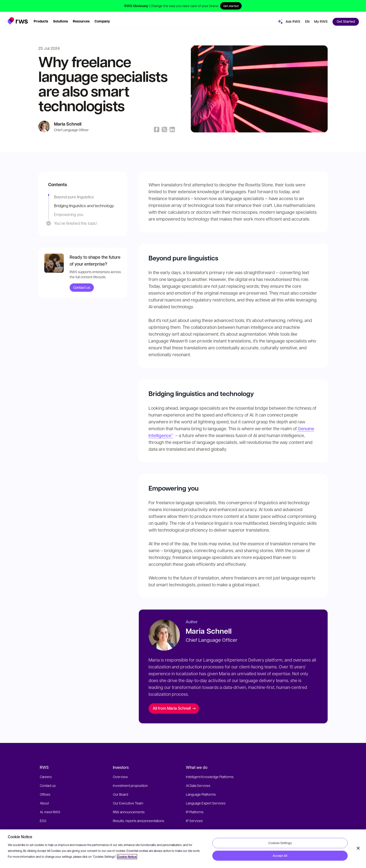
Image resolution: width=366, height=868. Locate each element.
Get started (231, 6)
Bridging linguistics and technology (84, 206)
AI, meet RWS (50, 812)
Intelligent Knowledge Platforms (210, 777)
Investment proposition (130, 785)
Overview (120, 777)
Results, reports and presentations (139, 821)
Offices (45, 794)
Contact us (82, 287)
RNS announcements (129, 812)
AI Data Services (198, 785)
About (44, 803)
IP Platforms (195, 812)
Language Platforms (201, 794)
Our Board (120, 794)
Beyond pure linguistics (74, 197)
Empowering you (69, 214)
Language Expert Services (206, 803)
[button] (18, 18)
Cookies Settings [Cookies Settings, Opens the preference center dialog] (280, 843)
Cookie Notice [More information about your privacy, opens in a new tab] (127, 857)
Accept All (280, 856)
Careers (46, 777)
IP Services (194, 821)
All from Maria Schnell (174, 708)
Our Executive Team (128, 803)
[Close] (358, 848)
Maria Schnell (68, 124)
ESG (43, 821)
